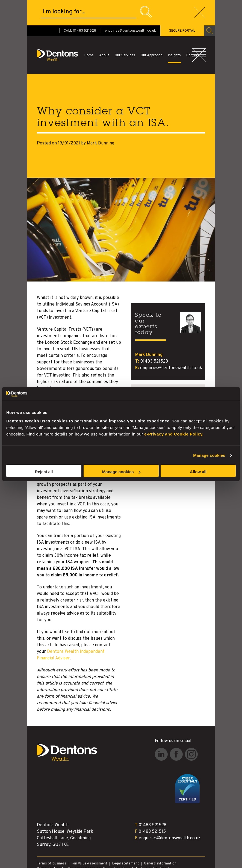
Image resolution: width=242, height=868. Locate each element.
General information (160, 838)
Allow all (198, 472)
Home (89, 30)
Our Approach (152, 30)
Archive (141, 843)
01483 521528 (154, 336)
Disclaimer (122, 843)
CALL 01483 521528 (80, 5)
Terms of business (52, 838)
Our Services (125, 30)
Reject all (44, 472)
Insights (174, 30)
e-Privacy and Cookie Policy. (174, 434)
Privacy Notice (48, 843)
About (104, 30)
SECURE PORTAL (182, 5)
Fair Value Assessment (89, 838)
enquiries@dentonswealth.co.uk (130, 5)
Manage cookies (209, 455)
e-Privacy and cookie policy (87, 843)
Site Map (159, 843)
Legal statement (126, 838)
